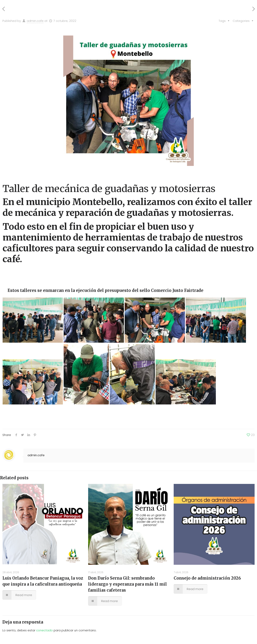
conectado (44, 630)
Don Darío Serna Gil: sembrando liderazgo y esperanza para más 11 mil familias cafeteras (127, 584)
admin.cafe (35, 21)
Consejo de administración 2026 (207, 578)
